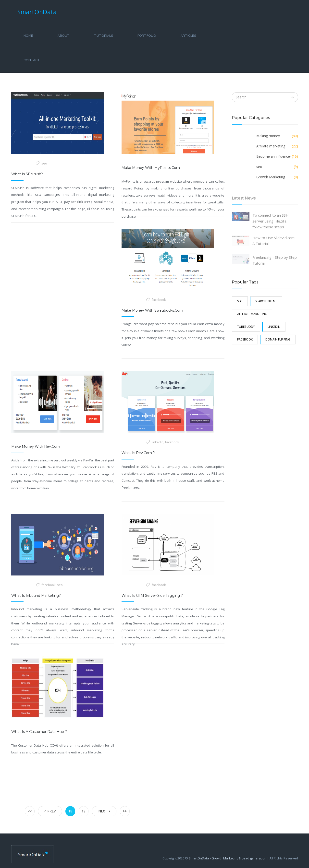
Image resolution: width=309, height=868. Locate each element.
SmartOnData (37, 12)
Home (28, 36)
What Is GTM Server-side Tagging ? (152, 596)
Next (104, 811)
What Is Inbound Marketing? (36, 596)
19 (84, 811)
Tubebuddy (246, 327)
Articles (188, 36)
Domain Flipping (278, 339)
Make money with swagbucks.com (152, 310)
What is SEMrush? (27, 174)
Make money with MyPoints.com (151, 168)
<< (30, 811)
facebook (159, 300)
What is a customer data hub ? (39, 732)
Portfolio (147, 36)
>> (125, 811)
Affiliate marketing (252, 314)
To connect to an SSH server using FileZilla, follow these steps (271, 223)
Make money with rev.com (36, 446)
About (64, 36)
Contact (32, 60)
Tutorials (104, 36)
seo (44, 163)
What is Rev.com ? (138, 453)
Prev (50, 811)
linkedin (158, 442)
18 (70, 811)
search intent (266, 301)
